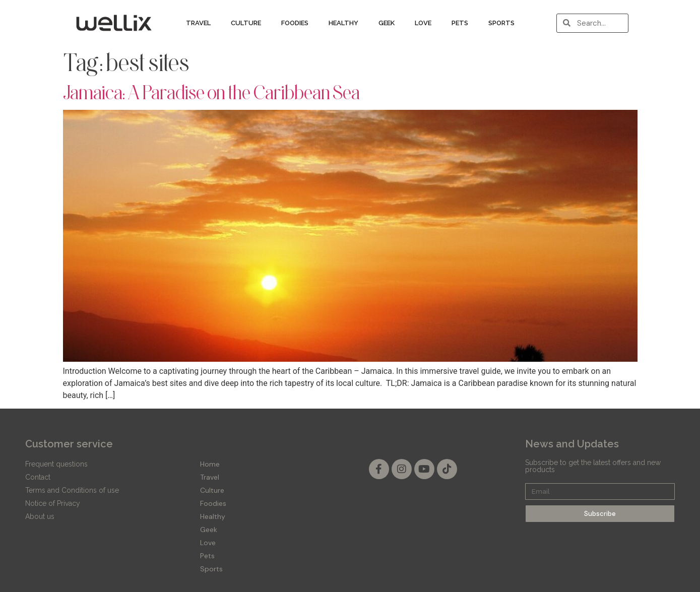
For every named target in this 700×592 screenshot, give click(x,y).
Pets (460, 23)
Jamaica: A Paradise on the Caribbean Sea (211, 92)
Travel (198, 23)
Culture (246, 23)
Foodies (295, 23)
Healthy (343, 23)
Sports (501, 23)
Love (423, 23)
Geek (387, 23)
